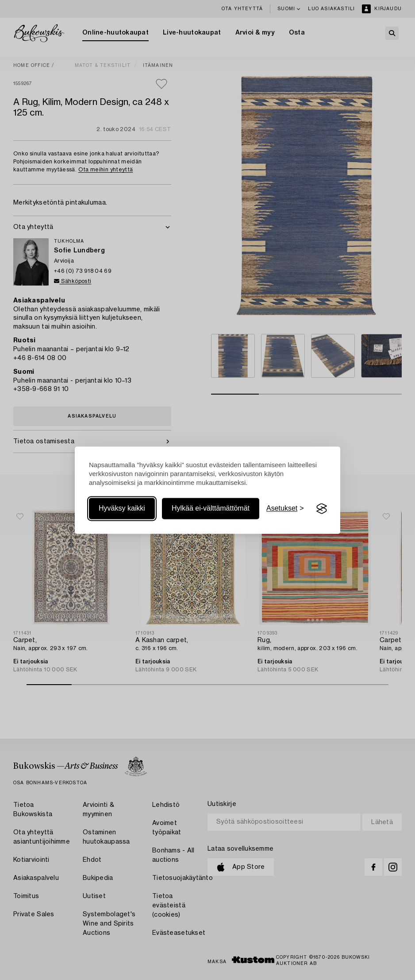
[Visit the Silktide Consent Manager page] (322, 509)
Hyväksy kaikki (122, 509)
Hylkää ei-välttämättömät (211, 509)
